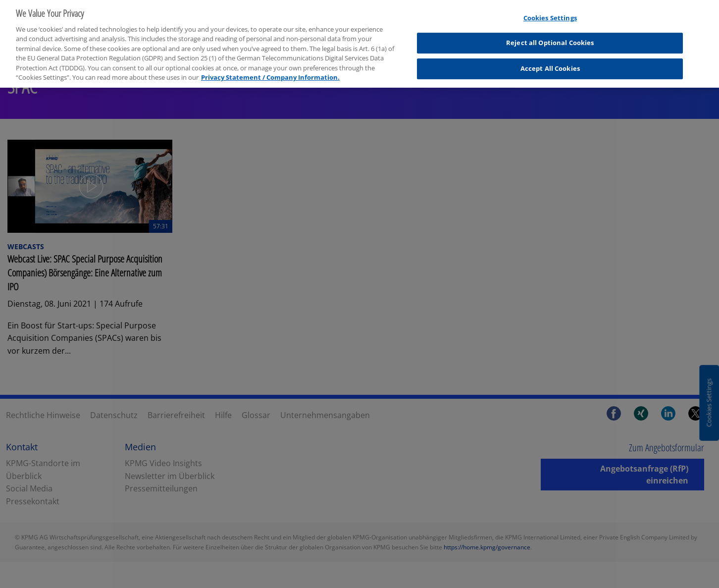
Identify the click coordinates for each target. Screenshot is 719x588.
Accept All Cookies (550, 64)
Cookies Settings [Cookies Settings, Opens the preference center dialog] (550, 14)
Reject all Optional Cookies (550, 39)
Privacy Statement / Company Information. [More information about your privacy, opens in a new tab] (270, 74)
